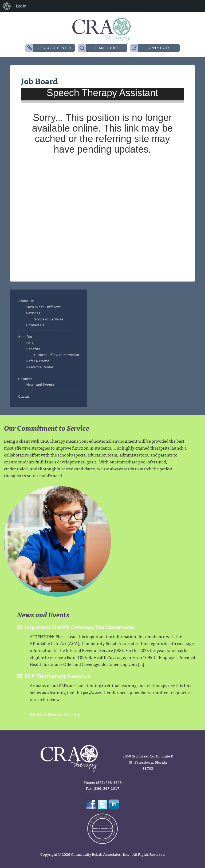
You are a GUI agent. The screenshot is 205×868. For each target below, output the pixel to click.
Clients (24, 396)
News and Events (40, 384)
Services (33, 313)
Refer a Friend (38, 361)
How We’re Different (43, 307)
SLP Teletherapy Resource (57, 676)
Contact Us (35, 325)
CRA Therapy (102, 31)
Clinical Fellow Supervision (57, 354)
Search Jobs (99, 48)
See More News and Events (55, 714)
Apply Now (151, 48)
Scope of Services (49, 319)
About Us (26, 300)
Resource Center (49, 48)
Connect (25, 378)
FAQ (30, 343)
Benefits (25, 336)
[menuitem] (7, 6)
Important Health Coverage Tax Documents (79, 627)
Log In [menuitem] (21, 6)
